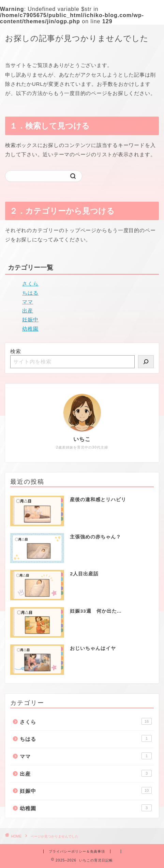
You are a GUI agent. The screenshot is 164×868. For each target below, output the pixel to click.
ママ (28, 302)
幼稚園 (30, 329)
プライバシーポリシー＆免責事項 (77, 851)
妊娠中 (30, 319)
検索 (16, 351)
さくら (30, 284)
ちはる (30, 293)
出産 (28, 311)
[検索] (146, 362)
